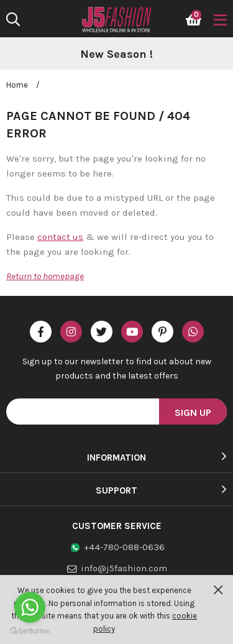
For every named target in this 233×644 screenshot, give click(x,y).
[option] (116, 55)
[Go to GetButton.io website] (30, 631)
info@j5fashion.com (124, 568)
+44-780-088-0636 (124, 547)
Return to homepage (45, 276)
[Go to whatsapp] (30, 607)
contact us (60, 237)
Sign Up (193, 412)
